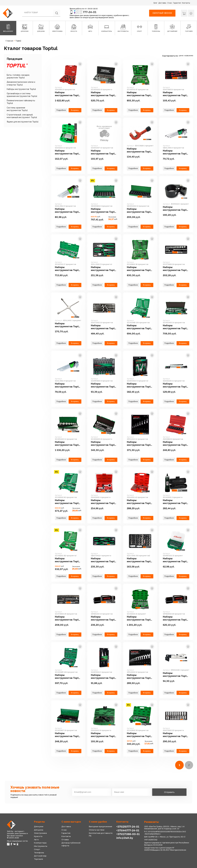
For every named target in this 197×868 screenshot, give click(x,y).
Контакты (186, 3)
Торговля (38, 859)
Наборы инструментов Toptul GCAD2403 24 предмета (104, 444)
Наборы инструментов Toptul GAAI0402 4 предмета (104, 502)
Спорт (37, 849)
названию (189, 56)
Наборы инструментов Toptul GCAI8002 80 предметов (68, 502)
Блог (155, 3)
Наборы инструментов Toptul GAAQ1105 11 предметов (176, 385)
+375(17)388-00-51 (128, 834)
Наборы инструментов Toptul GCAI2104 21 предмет (140, 618)
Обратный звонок (162, 13)
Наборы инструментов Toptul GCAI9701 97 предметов (140, 94)
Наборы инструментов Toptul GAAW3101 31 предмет (176, 560)
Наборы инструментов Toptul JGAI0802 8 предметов (176, 444)
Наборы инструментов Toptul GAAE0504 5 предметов (104, 677)
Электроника (40, 833)
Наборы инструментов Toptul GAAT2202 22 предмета (176, 735)
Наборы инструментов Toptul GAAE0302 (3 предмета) (140, 385)
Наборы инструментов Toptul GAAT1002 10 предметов (104, 327)
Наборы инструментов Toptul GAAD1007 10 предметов (104, 152)
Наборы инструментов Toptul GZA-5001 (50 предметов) (140, 560)
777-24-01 (90, 12)
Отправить (169, 792)
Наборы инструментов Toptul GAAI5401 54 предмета (104, 735)
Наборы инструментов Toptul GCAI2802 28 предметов (140, 735)
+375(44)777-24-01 (128, 830)
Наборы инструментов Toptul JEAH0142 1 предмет (176, 209)
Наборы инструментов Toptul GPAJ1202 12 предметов (140, 677)
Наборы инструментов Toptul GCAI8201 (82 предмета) (68, 560)
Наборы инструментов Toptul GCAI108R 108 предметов (68, 677)
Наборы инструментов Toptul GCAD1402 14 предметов (68, 444)
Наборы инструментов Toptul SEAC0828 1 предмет (140, 150)
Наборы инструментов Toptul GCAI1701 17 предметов (68, 269)
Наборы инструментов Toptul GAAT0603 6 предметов (176, 94)
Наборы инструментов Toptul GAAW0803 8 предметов (104, 385)
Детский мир (40, 856)
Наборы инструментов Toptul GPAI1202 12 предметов (140, 444)
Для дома (39, 830)
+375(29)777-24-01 (128, 827)
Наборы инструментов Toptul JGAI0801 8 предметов (68, 94)
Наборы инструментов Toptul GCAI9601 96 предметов (140, 269)
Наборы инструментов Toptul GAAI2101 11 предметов (68, 152)
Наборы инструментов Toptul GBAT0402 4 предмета (104, 560)
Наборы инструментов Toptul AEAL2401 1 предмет (68, 325)
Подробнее (61, 110)
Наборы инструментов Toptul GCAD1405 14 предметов (176, 327)
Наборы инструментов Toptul (21, 89)
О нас (170, 3)
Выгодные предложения (100, 826)
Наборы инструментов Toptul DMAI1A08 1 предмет (176, 675)
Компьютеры (40, 843)
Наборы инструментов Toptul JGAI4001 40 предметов (140, 502)
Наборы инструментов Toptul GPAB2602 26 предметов (176, 618)
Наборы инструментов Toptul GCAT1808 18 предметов (176, 269)
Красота (38, 836)
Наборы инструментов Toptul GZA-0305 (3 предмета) (104, 269)
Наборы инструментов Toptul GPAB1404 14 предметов (104, 618)
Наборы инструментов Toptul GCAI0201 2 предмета (176, 502)
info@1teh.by (125, 838)
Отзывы (65, 840)
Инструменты (41, 846)
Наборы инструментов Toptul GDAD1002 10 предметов (140, 211)
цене (181, 56)
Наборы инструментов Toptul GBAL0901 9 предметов (176, 152)
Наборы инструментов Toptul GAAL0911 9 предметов (68, 385)
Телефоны (39, 853)
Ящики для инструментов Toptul (23, 122)
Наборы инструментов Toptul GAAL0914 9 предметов (68, 211)
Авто (36, 840)
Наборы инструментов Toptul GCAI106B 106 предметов (140, 327)
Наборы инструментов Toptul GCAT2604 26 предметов (68, 618)
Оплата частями (97, 830)
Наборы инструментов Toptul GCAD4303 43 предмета (104, 94)
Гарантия (177, 3)
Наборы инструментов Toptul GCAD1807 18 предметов (68, 735)
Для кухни (39, 826)
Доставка (162, 3)
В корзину (75, 110)
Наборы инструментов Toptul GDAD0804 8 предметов (104, 211)
